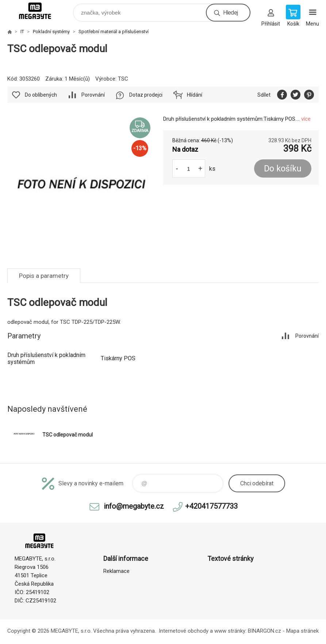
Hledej (230, 13)
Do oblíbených (41, 95)
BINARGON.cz (264, 631)
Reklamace (116, 571)
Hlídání (195, 95)
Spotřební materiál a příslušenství (114, 32)
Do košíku (283, 169)
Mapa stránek (302, 631)
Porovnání (93, 95)
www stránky (230, 631)
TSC (123, 79)
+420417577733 (211, 506)
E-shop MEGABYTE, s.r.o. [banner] (40, 11)
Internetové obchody (184, 631)
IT (22, 32)
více (306, 119)
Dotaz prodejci (146, 95)
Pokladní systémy (51, 32)
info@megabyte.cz (134, 506)
